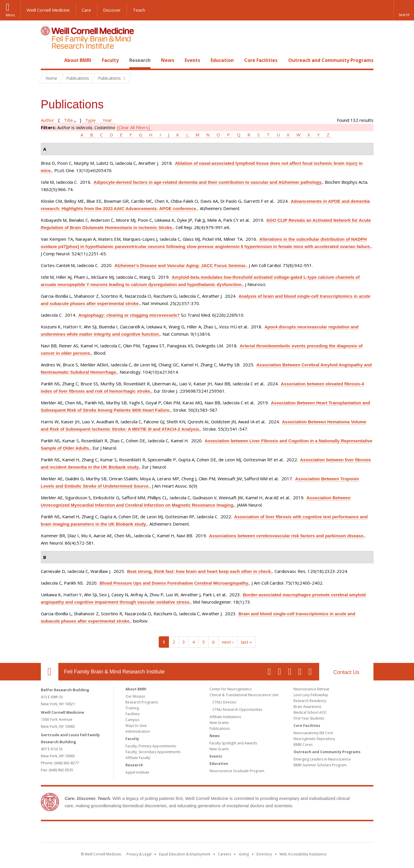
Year (107, 120)
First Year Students (309, 718)
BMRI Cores (303, 745)
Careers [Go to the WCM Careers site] (225, 854)
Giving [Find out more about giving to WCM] (244, 854)
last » (246, 642)
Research (140, 60)
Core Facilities (261, 60)
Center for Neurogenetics (230, 689)
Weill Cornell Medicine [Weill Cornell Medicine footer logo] (164, 833)
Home (47, 60)
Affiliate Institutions (225, 717)
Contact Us (346, 672)
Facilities (132, 714)
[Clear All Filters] (133, 127)
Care (86, 10)
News (168, 60)
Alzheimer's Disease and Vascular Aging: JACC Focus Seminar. (181, 265)
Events (192, 60)
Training (132, 708)
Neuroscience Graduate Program (237, 771)
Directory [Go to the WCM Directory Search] (264, 854)
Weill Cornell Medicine (48, 10)
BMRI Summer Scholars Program (320, 765)
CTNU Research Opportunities (237, 710)
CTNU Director (225, 702)
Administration (138, 731)
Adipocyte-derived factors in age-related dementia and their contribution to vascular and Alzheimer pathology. (208, 182)
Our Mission (135, 696)
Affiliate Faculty (138, 758)
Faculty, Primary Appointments (151, 746)
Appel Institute (137, 772)
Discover (112, 10)
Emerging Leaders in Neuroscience (322, 759)
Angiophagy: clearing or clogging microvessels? (129, 315)
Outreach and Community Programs (331, 60)
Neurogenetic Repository (314, 739)
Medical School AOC (310, 712)
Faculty (110, 60)
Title (68, 120)
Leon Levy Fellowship (311, 695)
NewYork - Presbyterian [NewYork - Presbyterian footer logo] (256, 833)
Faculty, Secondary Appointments (153, 752)
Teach (139, 10)
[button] (404, 10)
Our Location (50, 672)
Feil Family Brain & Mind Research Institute (115, 672)
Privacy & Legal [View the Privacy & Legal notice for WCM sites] (139, 854)
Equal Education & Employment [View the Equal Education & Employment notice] (185, 854)
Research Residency (310, 701)
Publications (220, 728)
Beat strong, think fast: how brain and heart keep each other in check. (200, 571)
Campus (132, 720)
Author (48, 120)
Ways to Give (136, 726)
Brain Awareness (307, 707)
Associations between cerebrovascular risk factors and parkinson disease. (287, 536)
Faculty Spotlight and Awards (233, 743)
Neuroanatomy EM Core (313, 733)
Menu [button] (10, 15)
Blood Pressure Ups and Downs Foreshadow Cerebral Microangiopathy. (174, 583)
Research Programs (142, 702)
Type (90, 120)
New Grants (219, 723)
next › (228, 642)
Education (222, 60)
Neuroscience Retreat (311, 689)
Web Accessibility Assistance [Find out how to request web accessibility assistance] (303, 854)
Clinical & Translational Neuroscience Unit (244, 695)
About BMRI (78, 60)
